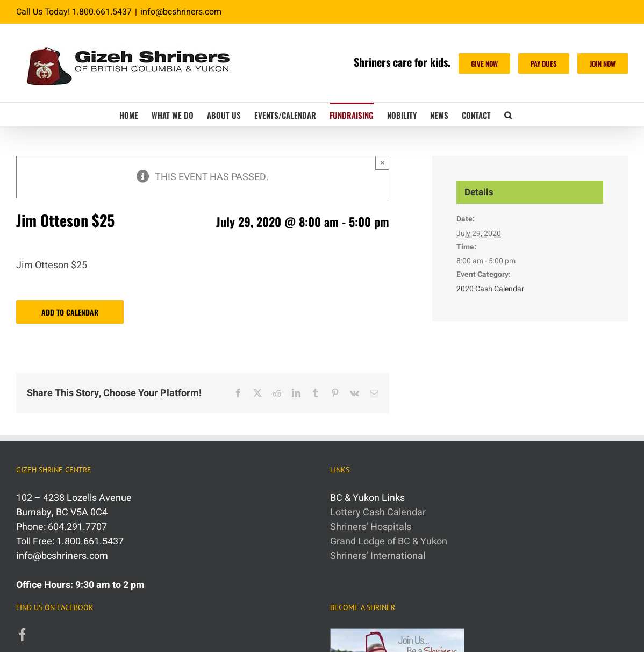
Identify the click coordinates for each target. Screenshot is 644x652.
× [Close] (382, 163)
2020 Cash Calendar (490, 289)
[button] (508, 114)
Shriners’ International (378, 556)
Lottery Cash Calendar (378, 513)
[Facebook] (23, 635)
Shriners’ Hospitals (371, 527)
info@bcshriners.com (181, 12)
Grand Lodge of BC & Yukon (389, 542)
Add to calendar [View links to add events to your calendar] (70, 312)
